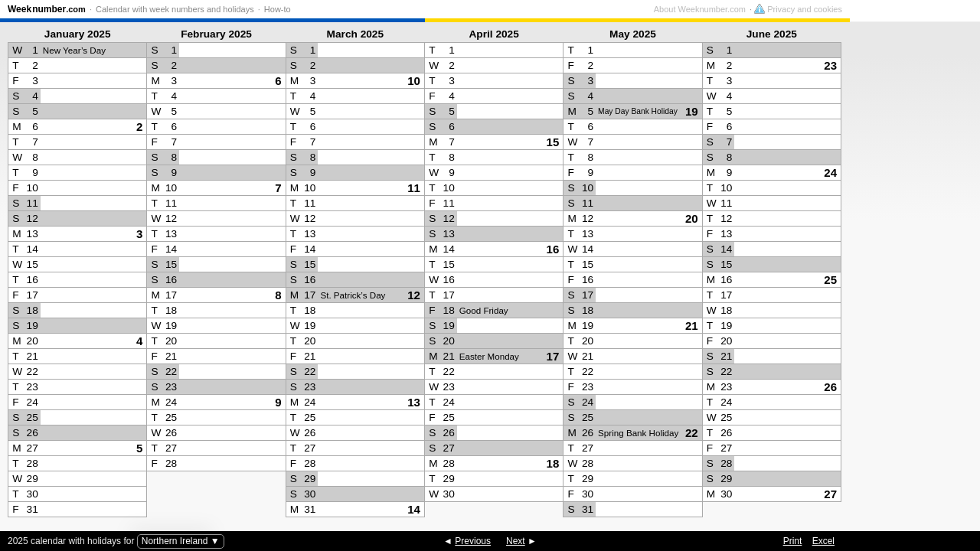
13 (414, 402)
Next (516, 541)
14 (414, 509)
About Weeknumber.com (830, 9)
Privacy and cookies (928, 9)
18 (553, 463)
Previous (473, 541)
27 (830, 494)
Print (793, 541)
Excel (823, 541)
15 (553, 142)
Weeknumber (47, 9)
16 (553, 249)
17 (553, 356)
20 (692, 218)
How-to (278, 9)
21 (692, 326)
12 (414, 295)
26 (830, 387)
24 (830, 173)
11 (414, 188)
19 (692, 111)
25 (830, 280)
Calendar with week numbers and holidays (175, 9)
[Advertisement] (911, 272)
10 (414, 81)
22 (692, 433)
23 (830, 65)
